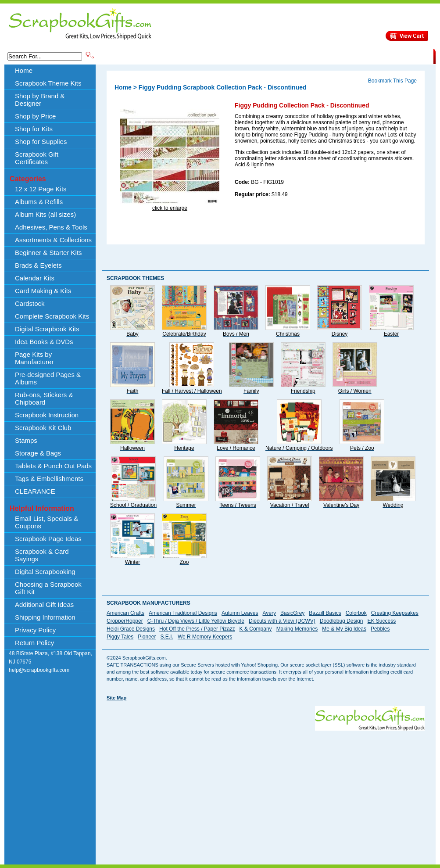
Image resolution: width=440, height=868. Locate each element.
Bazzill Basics (325, 613)
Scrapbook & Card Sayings (42, 555)
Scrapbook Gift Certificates (37, 158)
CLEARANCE (393, 56)
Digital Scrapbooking (45, 572)
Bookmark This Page (392, 81)
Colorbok (356, 613)
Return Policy (34, 643)
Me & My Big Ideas (344, 629)
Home (24, 70)
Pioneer (147, 637)
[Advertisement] (220, 792)
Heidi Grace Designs (131, 629)
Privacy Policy (35, 630)
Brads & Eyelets (38, 265)
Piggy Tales (120, 637)
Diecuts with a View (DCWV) (282, 621)
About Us (295, 56)
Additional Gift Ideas (44, 604)
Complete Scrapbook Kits (52, 316)
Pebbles (380, 629)
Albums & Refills (39, 202)
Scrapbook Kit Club (43, 428)
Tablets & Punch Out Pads (53, 466)
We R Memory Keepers (205, 637)
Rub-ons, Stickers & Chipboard (44, 398)
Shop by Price (258, 56)
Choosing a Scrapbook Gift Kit (48, 588)
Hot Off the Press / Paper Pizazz (197, 629)
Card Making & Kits (43, 291)
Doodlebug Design (342, 621)
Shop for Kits (34, 129)
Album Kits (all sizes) (45, 214)
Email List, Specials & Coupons (47, 522)
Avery (269, 613)
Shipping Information (342, 56)
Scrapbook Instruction (47, 415)
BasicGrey (292, 613)
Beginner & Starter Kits (48, 253)
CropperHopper (125, 621)
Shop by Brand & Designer (198, 56)
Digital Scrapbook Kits (47, 329)
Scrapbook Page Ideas (48, 539)
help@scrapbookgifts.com (39, 670)
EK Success (381, 621)
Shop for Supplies (41, 142)
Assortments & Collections (53, 240)
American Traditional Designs (183, 613)
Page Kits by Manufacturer (34, 358)
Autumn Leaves (240, 613)
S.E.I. (167, 637)
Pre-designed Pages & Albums (48, 378)
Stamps (26, 440)
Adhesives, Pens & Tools (51, 227)
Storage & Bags (38, 453)
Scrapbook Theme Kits (128, 56)
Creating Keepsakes (395, 613)
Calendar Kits (35, 278)
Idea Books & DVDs (44, 342)
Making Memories (297, 629)
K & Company (256, 629)
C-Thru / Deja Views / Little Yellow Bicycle (196, 621)
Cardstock (30, 303)
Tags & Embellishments (49, 479)
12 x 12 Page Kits (41, 189)
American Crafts (125, 613)
